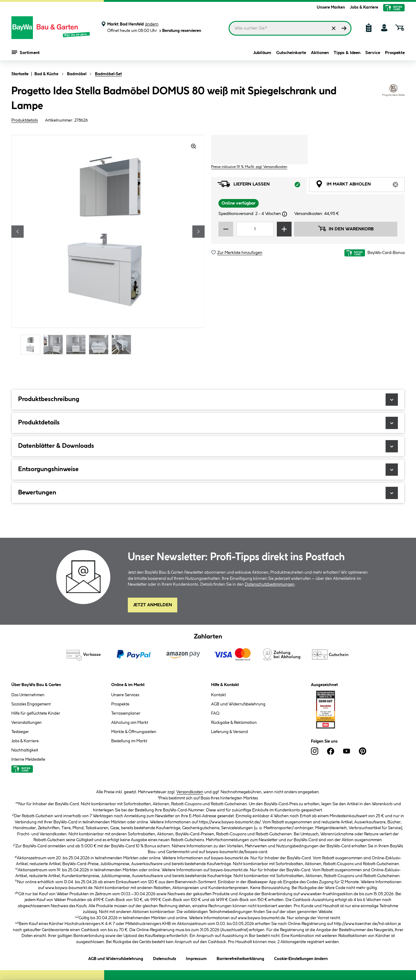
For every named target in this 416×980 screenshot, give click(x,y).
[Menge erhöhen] (284, 229)
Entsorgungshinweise (208, 470)
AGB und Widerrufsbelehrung (238, 704)
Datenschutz (165, 958)
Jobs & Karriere (364, 7)
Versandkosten (190, 792)
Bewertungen (208, 493)
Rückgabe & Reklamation (234, 723)
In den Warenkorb (346, 228)
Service (373, 53)
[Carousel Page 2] (55, 344)
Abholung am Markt (130, 723)
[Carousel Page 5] (123, 344)
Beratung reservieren (180, 31)
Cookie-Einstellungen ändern (301, 958)
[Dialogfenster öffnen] (285, 214)
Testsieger (20, 732)
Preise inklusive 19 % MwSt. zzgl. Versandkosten (249, 167)
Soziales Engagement (31, 704)
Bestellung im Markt (129, 741)
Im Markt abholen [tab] (360, 186)
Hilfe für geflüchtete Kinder (36, 713)
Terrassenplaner (126, 713)
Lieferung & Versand (230, 732)
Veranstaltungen (27, 723)
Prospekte (395, 53)
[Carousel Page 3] (77, 344)
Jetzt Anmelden (153, 605)
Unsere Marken (331, 7)
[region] (108, 245)
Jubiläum (262, 53)
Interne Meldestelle (28, 759)
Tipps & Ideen (347, 53)
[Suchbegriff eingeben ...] (290, 28)
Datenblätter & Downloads (208, 446)
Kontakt (218, 695)
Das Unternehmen (28, 695)
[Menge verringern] (226, 229)
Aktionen (320, 53)
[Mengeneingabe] (255, 229)
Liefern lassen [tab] (262, 186)
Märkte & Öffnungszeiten (134, 732)
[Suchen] (344, 28)
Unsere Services (125, 695)
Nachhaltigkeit (25, 750)
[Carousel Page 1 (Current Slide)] (32, 344)
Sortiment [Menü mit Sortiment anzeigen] (26, 52)
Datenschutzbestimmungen (270, 584)
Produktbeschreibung (208, 400)
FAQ (215, 713)
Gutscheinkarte (291, 53)
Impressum (196, 958)
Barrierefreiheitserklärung (240, 958)
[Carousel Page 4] (100, 344)
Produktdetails (25, 120)
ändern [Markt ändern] (152, 24)
